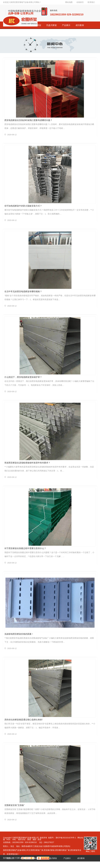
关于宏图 (51, 865)
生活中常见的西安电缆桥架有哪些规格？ (23, 291)
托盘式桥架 (52, 25)
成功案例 (80, 25)
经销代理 (10, 865)
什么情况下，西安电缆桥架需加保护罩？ (23, 377)
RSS (9, 839)
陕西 (29, 839)
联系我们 (91, 2)
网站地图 (69, 2)
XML (14, 839)
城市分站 (22, 839)
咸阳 (34, 839)
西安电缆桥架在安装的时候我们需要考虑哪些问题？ (28, 120)
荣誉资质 (24, 865)
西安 (39, 839)
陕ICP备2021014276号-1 (66, 838)
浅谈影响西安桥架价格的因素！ (19, 634)
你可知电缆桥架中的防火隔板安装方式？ (23, 206)
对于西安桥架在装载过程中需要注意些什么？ (25, 548)
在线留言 (80, 2)
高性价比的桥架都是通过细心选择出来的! (23, 720)
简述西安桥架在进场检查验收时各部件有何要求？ (27, 463)
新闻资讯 (38, 865)
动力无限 (16, 858)
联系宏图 (65, 865)
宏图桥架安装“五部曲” (15, 805)
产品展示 (66, 25)
